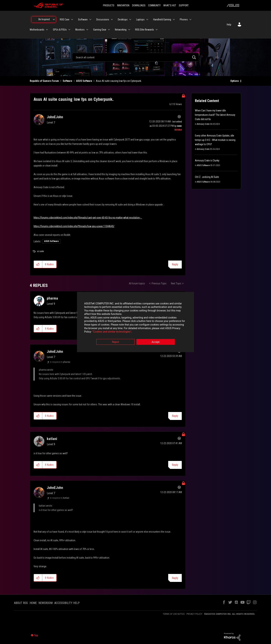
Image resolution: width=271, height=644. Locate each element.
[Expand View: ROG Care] (72, 19)
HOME (33, 603)
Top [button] (36, 635)
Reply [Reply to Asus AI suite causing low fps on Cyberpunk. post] (175, 264)
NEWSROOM (46, 603)
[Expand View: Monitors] (87, 30)
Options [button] (235, 81)
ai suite (40, 251)
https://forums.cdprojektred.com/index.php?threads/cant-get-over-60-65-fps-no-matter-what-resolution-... (88, 218)
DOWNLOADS (139, 5)
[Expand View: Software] (90, 19)
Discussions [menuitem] (103, 19)
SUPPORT (184, 5)
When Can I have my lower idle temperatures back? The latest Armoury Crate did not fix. (215, 115)
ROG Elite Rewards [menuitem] (145, 30)
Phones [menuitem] (184, 19)
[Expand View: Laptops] (147, 19)
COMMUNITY (154, 5)
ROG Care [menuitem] (65, 19)
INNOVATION (123, 5)
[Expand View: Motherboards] (47, 30)
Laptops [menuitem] (140, 19)
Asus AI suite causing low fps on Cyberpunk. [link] (119, 81)
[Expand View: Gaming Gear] (109, 30)
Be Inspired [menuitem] (44, 19)
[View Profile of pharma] (52, 298)
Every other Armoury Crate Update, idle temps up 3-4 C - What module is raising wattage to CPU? (215, 140)
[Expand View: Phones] (190, 19)
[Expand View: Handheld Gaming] (174, 19)
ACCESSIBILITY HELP (67, 603)
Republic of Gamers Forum (44, 81)
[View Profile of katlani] (52, 439)
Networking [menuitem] (121, 30)
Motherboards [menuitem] (37, 30)
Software (67, 81)
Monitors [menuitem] (80, 30)
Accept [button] (156, 342)
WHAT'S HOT (170, 5)
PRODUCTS (109, 5)
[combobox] (135, 57)
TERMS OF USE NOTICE (174, 614)
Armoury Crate (203, 124)
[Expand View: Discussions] (112, 19)
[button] (38, 264)
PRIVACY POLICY (194, 614)
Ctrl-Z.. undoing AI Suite (207, 177)
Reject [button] (116, 342)
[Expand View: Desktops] (130, 19)
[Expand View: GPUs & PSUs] (69, 30)
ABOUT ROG (21, 603)
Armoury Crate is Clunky (207, 161)
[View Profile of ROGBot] (178, 130)
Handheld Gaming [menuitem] (162, 19)
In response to (60, 362)
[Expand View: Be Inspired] (54, 19)
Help (229, 25)
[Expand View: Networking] (129, 30)
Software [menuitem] (83, 19)
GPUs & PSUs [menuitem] (60, 30)
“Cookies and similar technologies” (112, 332)
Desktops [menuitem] (123, 19)
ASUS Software (84, 81)
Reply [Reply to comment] (175, 416)
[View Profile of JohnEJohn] (55, 117)
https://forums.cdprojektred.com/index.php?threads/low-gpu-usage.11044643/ (74, 226)
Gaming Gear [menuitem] (100, 30)
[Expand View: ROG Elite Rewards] (157, 30)
